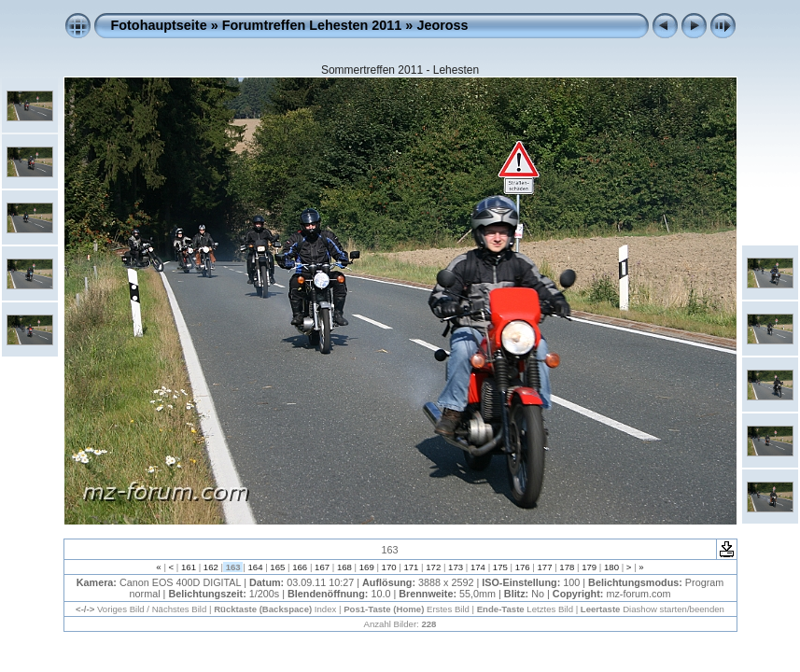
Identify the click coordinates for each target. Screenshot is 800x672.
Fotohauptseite (159, 25)
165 (278, 567)
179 (589, 567)
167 (322, 567)
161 (188, 567)
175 (500, 567)
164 (255, 567)
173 (455, 567)
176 (522, 567)
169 (366, 567)
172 (434, 567)
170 (389, 567)
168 (344, 567)
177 (545, 567)
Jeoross (442, 25)
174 (477, 567)
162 (211, 567)
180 (611, 567)
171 (411, 567)
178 (567, 567)
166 (300, 567)
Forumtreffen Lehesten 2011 (312, 25)
